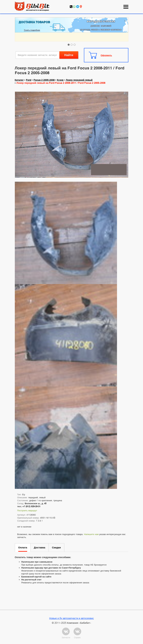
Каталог (19, 80)
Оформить (106, 55)
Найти (69, 55)
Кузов (60, 80)
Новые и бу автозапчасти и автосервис (71, 618)
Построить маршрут (27, 510)
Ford (29, 80)
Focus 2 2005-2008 (44, 80)
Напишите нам (91, 534)
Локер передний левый (79, 80)
